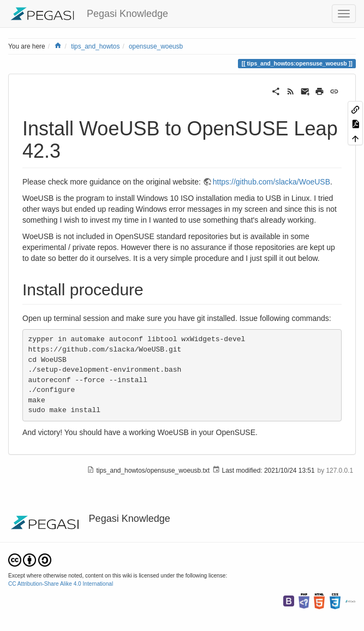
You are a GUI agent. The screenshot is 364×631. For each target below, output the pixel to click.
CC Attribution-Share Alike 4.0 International (61, 584)
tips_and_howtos (95, 46)
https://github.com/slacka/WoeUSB (271, 182)
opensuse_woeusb (156, 46)
